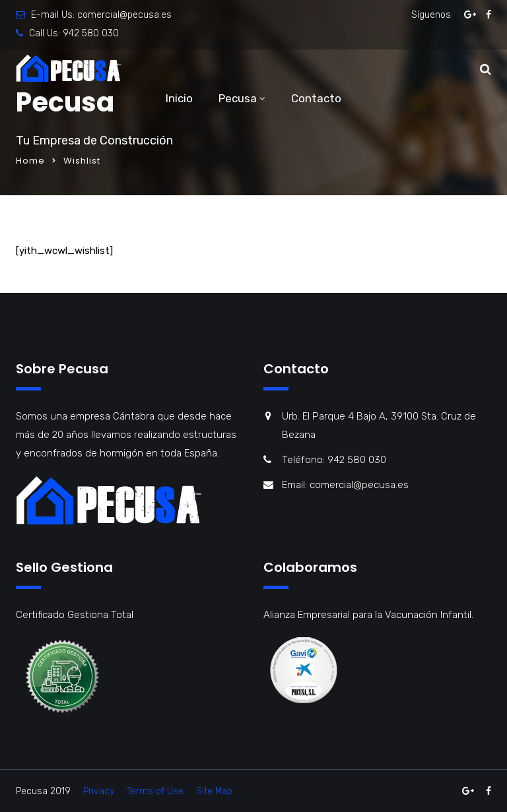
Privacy (99, 791)
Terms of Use (155, 791)
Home (30, 161)
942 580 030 (91, 33)
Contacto (316, 98)
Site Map (214, 791)
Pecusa (238, 98)
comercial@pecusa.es (124, 15)
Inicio (179, 98)
